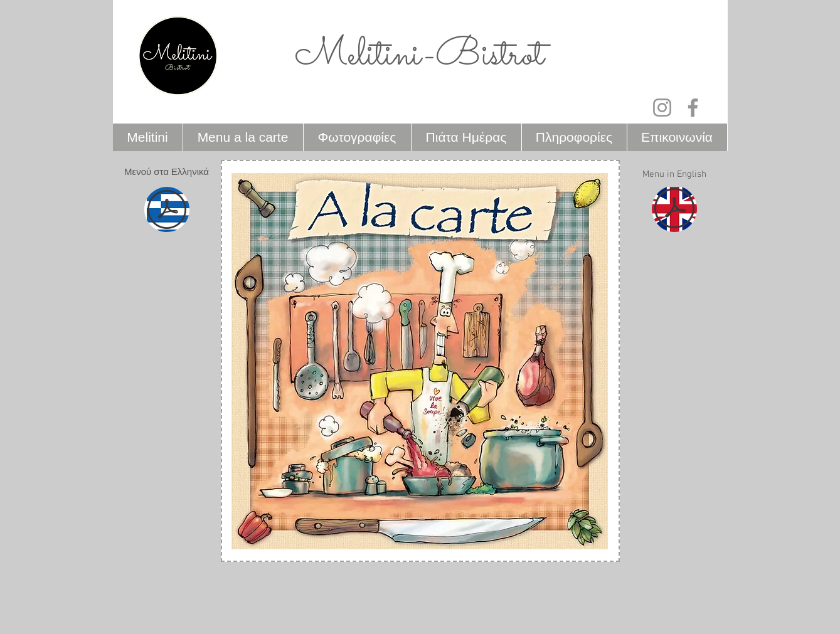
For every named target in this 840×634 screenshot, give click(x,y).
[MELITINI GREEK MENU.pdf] (167, 211)
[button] (167, 172)
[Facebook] (693, 108)
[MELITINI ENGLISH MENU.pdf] (674, 210)
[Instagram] (662, 108)
